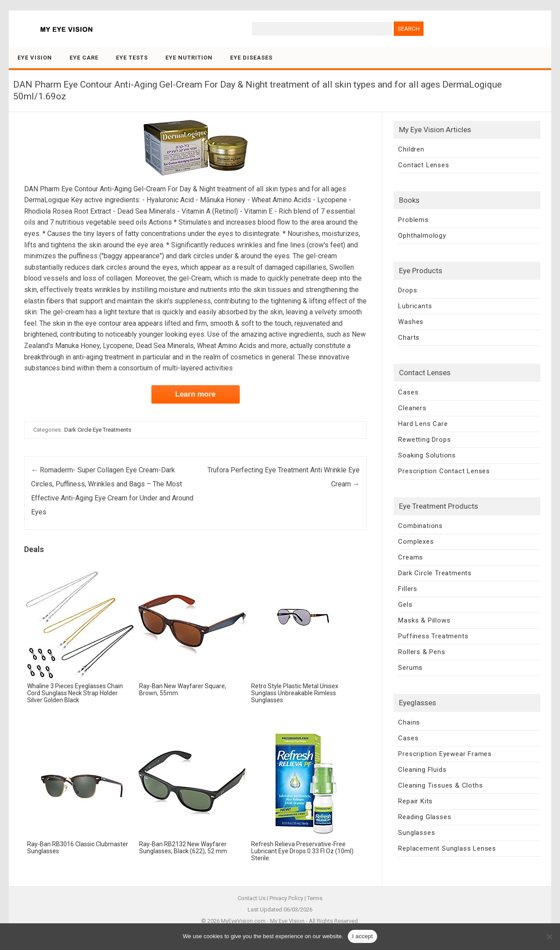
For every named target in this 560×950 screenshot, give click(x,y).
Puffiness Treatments (433, 636)
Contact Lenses (423, 165)
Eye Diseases (251, 58)
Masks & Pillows (424, 620)
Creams (411, 557)
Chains (409, 722)
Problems (413, 220)
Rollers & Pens (422, 652)
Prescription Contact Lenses (444, 471)
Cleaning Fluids (422, 770)
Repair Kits (415, 801)
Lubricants (415, 306)
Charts (409, 338)
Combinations (420, 526)
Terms (315, 898)
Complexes (416, 542)
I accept (363, 936)
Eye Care (84, 58)
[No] (549, 936)
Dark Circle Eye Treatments (98, 430)
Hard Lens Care (423, 424)
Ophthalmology (422, 236)
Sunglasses (416, 833)
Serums (410, 668)
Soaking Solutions (427, 455)
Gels (405, 605)
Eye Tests (132, 58)
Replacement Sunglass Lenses (447, 848)
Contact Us (252, 898)
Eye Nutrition (189, 58)
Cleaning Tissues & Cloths (440, 785)
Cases (408, 392)
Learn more (195, 394)
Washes (411, 322)
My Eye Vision (287, 921)
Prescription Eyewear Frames (445, 754)
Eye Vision (35, 58)
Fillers (408, 589)
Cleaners (412, 408)
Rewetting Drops (424, 440)
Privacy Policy (286, 898)
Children (411, 149)
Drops (408, 290)
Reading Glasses (425, 817)
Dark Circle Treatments (435, 573)
